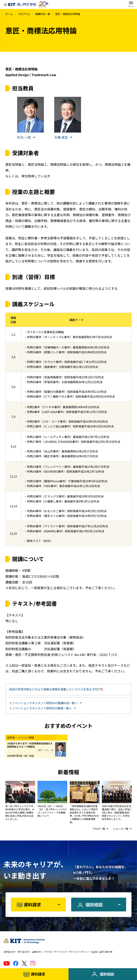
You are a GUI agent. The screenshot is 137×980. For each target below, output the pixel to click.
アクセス (48, 952)
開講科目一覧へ (43, 703)
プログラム (24, 14)
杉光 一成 (24, 137)
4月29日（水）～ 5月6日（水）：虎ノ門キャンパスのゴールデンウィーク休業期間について (52, 811)
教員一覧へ (40, 708)
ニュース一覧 (121, 829)
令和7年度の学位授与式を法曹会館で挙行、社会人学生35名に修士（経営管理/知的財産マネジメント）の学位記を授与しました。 (116, 813)
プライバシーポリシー (79, 952)
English (94, 952)
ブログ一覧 (99, 829)
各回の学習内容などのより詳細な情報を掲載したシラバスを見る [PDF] (54, 689)
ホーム (9, 14)
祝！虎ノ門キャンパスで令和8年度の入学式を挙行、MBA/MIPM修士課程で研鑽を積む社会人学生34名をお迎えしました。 (20, 813)
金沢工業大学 (106, 952)
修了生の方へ (24, 952)
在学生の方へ (10, 952)
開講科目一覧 (43, 14)
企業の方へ (37, 952)
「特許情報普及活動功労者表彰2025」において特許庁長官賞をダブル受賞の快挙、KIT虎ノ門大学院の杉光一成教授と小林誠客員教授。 (84, 814)
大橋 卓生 (61, 137)
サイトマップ (60, 952)
